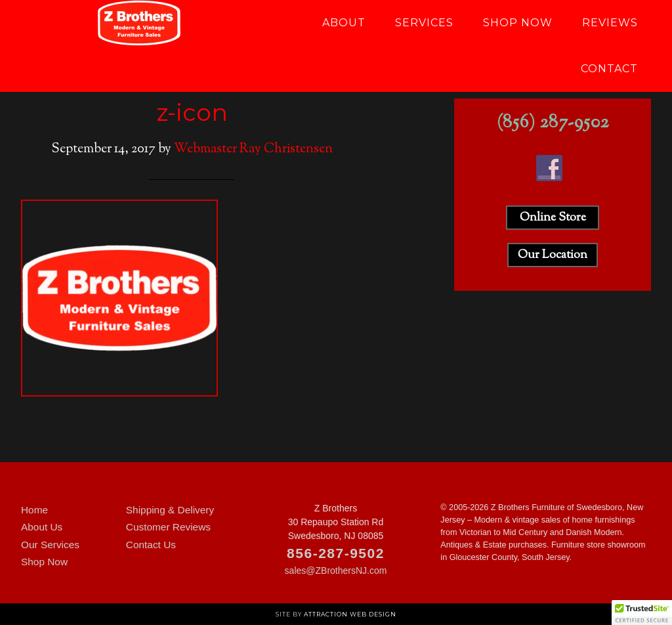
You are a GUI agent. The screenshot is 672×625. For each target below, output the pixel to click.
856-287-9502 (336, 553)
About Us (42, 527)
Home (34, 510)
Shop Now (44, 562)
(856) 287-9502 (553, 123)
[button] (642, 613)
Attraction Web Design (350, 614)
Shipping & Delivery (170, 510)
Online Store (553, 218)
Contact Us (151, 545)
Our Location (553, 255)
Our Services (50, 545)
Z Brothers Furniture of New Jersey (139, 23)
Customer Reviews (168, 527)
